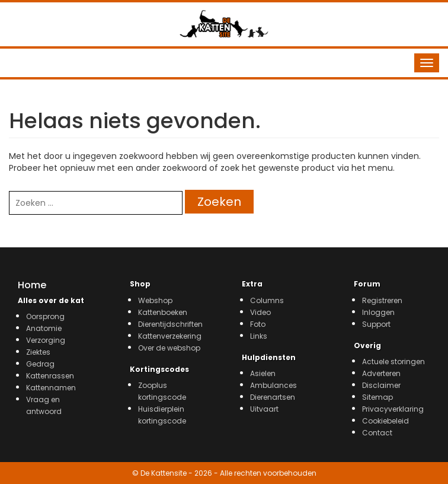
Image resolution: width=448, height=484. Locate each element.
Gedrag (40, 364)
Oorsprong (45, 316)
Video (260, 312)
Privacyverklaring (393, 409)
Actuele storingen (393, 362)
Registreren (382, 300)
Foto (258, 324)
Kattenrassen (50, 376)
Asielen (263, 373)
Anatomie (44, 328)
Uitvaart (264, 409)
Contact (377, 433)
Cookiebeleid (385, 421)
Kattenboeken (163, 312)
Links (259, 336)
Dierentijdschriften (170, 324)
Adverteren (381, 373)
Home (32, 285)
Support (376, 324)
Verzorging (46, 340)
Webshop (155, 300)
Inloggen (378, 312)
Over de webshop (169, 348)
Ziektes (38, 352)
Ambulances (273, 385)
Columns (267, 300)
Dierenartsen (273, 397)
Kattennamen (51, 388)
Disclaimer (381, 385)
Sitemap (377, 397)
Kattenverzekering (170, 336)
